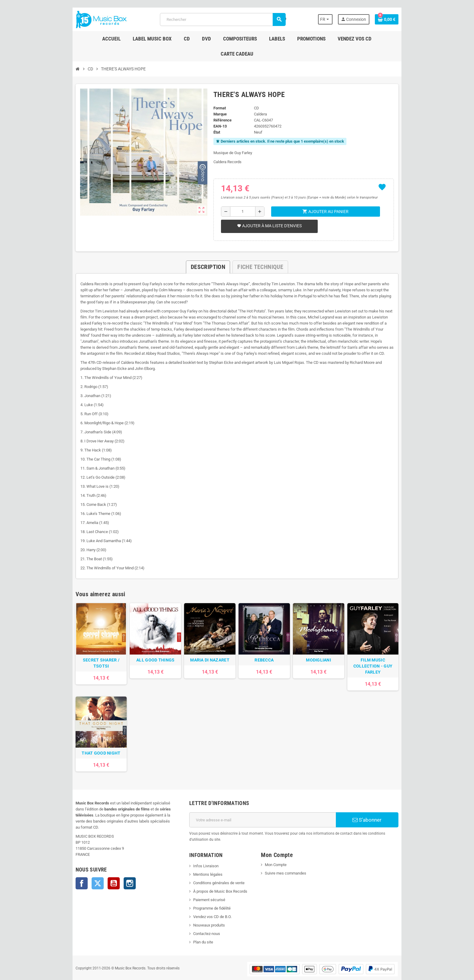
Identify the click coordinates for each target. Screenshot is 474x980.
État (214, 117)
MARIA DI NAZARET (207, 650)
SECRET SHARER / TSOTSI (87, 650)
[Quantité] (241, 196)
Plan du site (197, 926)
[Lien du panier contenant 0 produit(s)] (404, 19)
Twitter (81, 867)
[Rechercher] (222, 19)
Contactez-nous (201, 918)
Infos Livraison (200, 850)
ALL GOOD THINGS (147, 650)
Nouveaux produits (203, 909)
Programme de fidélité (206, 892)
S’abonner (381, 810)
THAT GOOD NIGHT (87, 743)
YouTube (97, 867)
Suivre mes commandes (288, 857)
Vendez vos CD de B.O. (207, 901)
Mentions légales (202, 858)
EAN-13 (217, 111)
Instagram (113, 867)
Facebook (65, 867)
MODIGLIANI (327, 650)
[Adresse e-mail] (265, 810)
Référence (220, 105)
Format (217, 93)
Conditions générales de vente (213, 867)
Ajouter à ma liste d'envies (267, 211)
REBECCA (267, 650)
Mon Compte (278, 849)
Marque (217, 99)
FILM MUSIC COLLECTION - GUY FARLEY (387, 653)
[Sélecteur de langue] (341, 19)
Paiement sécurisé (203, 884)
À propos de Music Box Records (214, 875)
